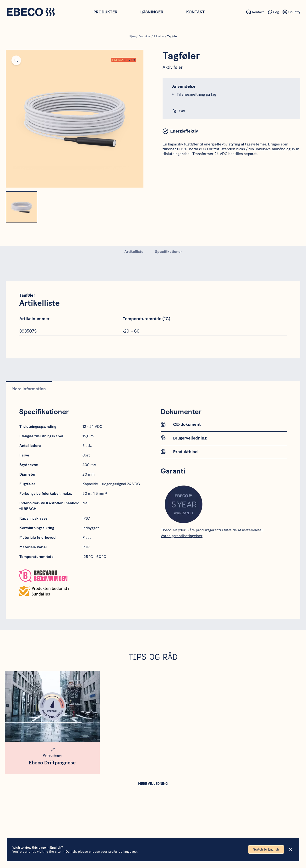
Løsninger (152, 12)
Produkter (105, 12)
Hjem (132, 36)
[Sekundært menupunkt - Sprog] (291, 12)
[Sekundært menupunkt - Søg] (273, 12)
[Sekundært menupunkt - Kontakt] (255, 12)
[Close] (291, 850)
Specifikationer (168, 252)
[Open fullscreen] (75, 119)
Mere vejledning (153, 784)
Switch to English (266, 849)
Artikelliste (134, 252)
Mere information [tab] (29, 389)
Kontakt (195, 12)
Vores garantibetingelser (182, 536)
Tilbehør (159, 36)
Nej (85, 503)
